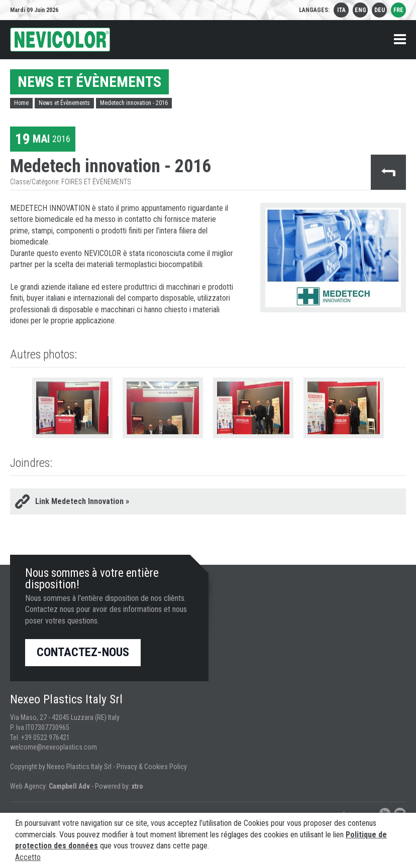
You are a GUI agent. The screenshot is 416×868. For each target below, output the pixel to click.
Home (21, 103)
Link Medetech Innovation (82, 501)
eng (360, 10)
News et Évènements (64, 103)
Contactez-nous (83, 652)
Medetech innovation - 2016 (134, 103)
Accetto (28, 857)
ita (341, 10)
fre (398, 10)
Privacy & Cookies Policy (152, 767)
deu (380, 10)
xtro (137, 786)
